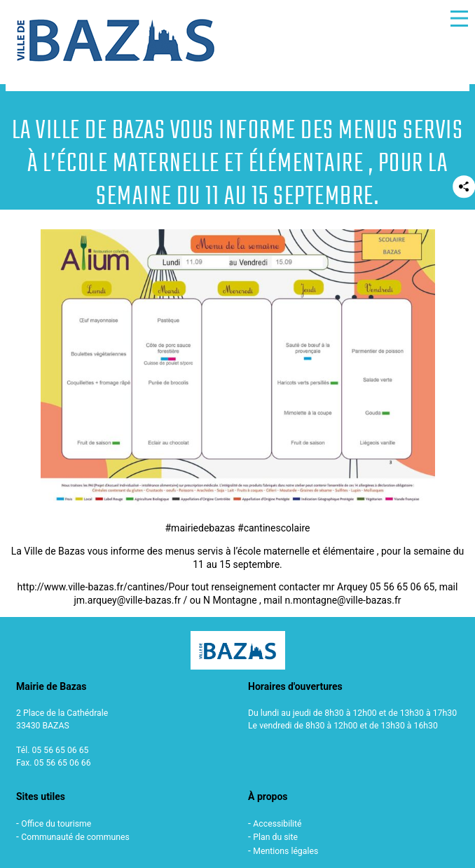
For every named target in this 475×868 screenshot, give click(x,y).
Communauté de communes (75, 837)
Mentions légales (285, 851)
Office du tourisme (56, 824)
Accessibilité (277, 824)
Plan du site (275, 837)
